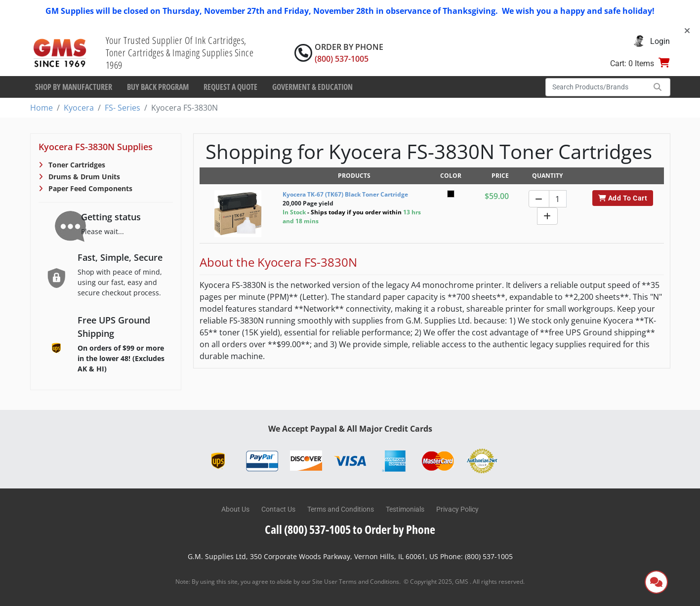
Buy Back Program (158, 87)
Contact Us (278, 509)
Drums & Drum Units (83, 177)
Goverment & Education (312, 87)
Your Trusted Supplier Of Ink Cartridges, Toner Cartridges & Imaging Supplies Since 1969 (180, 53)
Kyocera (79, 108)
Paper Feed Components (89, 188)
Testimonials (405, 509)
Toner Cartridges (76, 165)
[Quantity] (558, 199)
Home (41, 108)
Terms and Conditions (341, 509)
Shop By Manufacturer (74, 87)
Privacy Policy (457, 509)
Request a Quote (230, 87)
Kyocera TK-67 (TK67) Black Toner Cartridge (345, 194)
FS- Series (123, 108)
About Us (235, 509)
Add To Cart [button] (623, 198)
